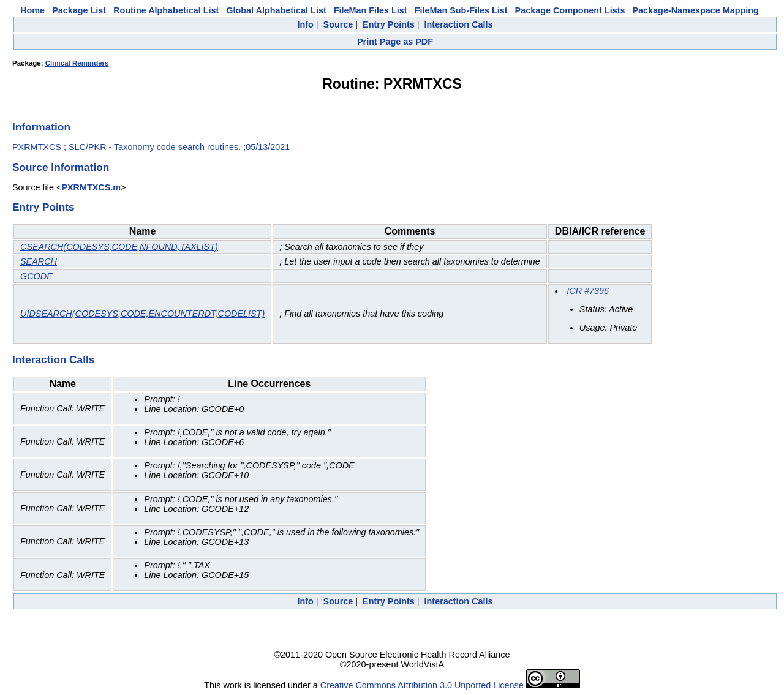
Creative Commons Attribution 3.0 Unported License (422, 685)
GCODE (36, 276)
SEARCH (39, 261)
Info (305, 24)
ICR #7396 (588, 291)
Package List (79, 10)
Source (338, 24)
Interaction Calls (459, 24)
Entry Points (389, 24)
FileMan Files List (371, 10)
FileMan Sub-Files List (461, 10)
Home (32, 10)
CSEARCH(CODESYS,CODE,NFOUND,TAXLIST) (119, 247)
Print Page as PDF (395, 42)
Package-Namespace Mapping (696, 10)
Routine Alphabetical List (166, 10)
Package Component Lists (570, 10)
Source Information (61, 167)
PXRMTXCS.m (91, 187)
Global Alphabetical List (276, 10)
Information (41, 127)
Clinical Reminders (77, 63)
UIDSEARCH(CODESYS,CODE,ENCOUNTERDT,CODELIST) (142, 314)
